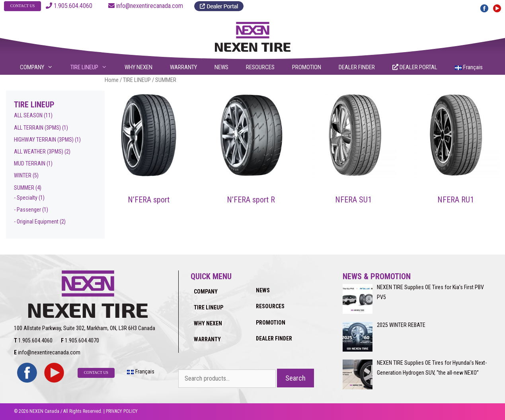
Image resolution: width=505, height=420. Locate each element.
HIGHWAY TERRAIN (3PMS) (44, 140)
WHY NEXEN (138, 67)
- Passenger (27, 210)
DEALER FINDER (357, 67)
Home (112, 80)
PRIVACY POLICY (122, 411)
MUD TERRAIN (30, 163)
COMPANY (41, 67)
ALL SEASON (28, 115)
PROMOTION (307, 67)
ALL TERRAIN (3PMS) (37, 128)
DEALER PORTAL (415, 67)
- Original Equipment (36, 222)
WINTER (23, 175)
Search (295, 378)
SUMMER (24, 188)
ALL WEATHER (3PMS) (39, 152)
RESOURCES (260, 67)
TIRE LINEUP (94, 67)
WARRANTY (183, 67)
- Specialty (26, 198)
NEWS (221, 67)
